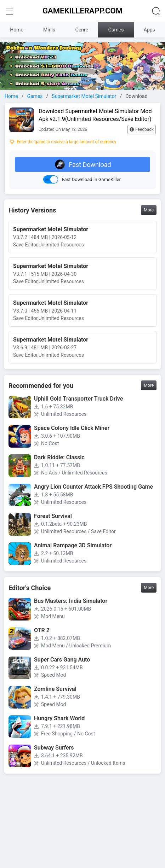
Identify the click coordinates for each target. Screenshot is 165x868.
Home (17, 30)
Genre (82, 30)
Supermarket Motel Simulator (84, 96)
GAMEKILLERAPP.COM (82, 11)
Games (116, 30)
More (149, 210)
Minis (49, 30)
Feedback (142, 129)
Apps (149, 30)
